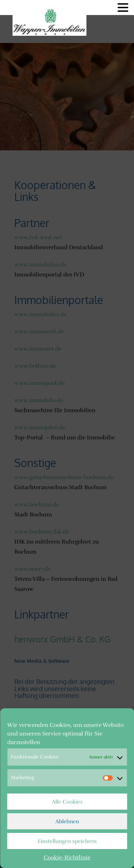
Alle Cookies (67, 802)
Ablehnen (67, 821)
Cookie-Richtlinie (67, 858)
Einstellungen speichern (67, 841)
